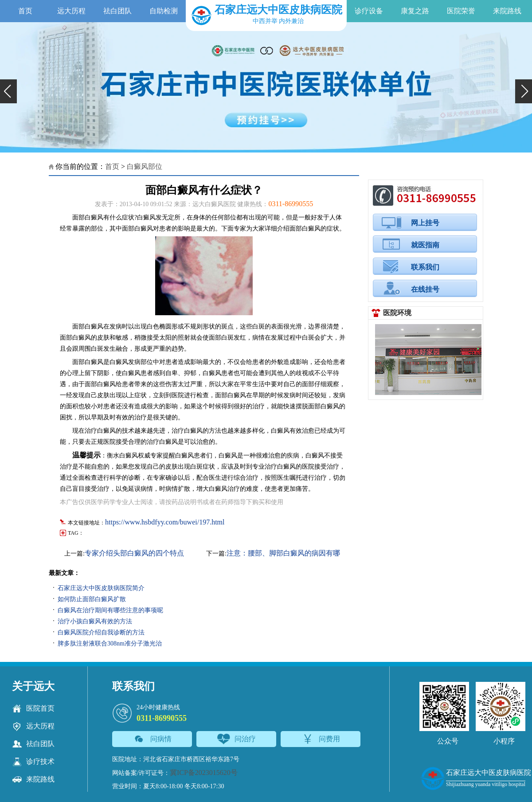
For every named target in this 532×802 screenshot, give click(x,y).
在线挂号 (425, 289)
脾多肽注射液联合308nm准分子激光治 (110, 644)
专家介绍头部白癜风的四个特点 (134, 553)
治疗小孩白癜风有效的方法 (95, 621)
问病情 (152, 739)
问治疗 (237, 739)
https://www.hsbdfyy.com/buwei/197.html (165, 522)
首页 (25, 11)
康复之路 (415, 11)
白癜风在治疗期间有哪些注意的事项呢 (110, 610)
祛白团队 (117, 11)
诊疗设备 (369, 11)
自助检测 (164, 11)
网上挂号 (425, 223)
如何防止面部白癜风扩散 (92, 599)
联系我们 (425, 267)
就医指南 (425, 245)
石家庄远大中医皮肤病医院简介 (101, 588)
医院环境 (397, 313)
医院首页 (33, 708)
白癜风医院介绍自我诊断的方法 (101, 632)
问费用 (321, 739)
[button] (8, 91)
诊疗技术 (33, 762)
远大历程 (71, 11)
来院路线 (507, 11)
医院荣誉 (461, 11)
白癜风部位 (145, 166)
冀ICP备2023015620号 (204, 773)
